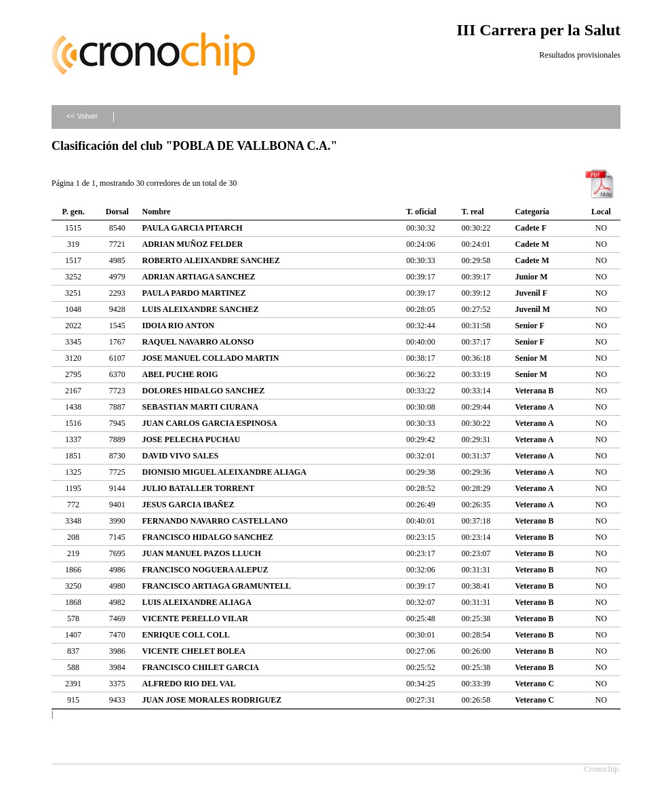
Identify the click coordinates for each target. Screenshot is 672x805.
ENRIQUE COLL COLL (185, 635)
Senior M (531, 358)
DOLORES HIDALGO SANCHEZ (203, 391)
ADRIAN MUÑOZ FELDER (192, 244)
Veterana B (534, 391)
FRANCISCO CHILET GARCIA (200, 667)
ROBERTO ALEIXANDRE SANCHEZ (211, 260)
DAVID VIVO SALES (180, 456)
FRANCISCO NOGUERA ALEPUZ (205, 570)
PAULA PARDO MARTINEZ (194, 293)
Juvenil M (532, 309)
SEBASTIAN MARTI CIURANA (200, 407)
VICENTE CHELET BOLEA (194, 651)
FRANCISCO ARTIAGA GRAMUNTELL (216, 586)
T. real (473, 212)
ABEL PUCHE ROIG (180, 374)
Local (601, 212)
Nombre (156, 212)
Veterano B (534, 521)
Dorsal (117, 212)
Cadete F (530, 228)
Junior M (531, 277)
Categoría (532, 212)
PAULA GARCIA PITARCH (192, 228)
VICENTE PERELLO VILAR (195, 619)
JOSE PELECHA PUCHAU (191, 439)
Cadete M (532, 244)
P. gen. (73, 212)
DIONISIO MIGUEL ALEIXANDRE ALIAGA (224, 472)
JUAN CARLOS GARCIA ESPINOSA (209, 423)
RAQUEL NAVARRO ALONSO (198, 342)
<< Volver (82, 116)
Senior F (529, 326)
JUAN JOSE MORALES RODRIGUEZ (212, 700)
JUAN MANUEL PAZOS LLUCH (201, 553)
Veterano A (534, 407)
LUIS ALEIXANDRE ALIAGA (196, 602)
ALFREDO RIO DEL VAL (189, 684)
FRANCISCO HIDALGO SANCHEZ (207, 537)
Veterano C (534, 684)
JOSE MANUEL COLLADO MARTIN (210, 358)
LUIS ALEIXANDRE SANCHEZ (200, 309)
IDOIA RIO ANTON (178, 326)
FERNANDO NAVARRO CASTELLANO (215, 521)
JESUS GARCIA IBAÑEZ (188, 505)
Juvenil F (531, 293)
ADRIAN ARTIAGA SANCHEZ (198, 277)
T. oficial (421, 212)
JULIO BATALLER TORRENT (198, 488)
